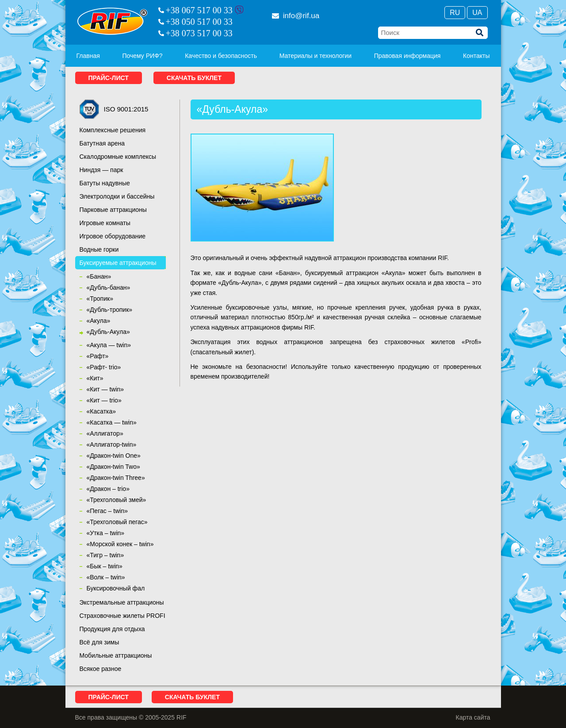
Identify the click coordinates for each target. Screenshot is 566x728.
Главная (88, 56)
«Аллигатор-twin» (112, 444)
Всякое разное (101, 669)
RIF (112, 21)
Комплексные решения (113, 130)
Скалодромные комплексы (118, 157)
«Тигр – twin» (105, 555)
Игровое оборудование (113, 236)
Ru (455, 13)
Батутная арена (102, 143)
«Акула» (99, 321)
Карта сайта (473, 717)
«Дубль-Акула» (108, 332)
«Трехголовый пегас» (117, 522)
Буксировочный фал (116, 588)
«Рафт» (98, 356)
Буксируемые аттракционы (118, 263)
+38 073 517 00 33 (199, 33)
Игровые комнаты (105, 223)
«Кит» (95, 378)
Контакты (476, 56)
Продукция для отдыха (112, 629)
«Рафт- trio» (104, 367)
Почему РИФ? (142, 56)
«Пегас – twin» (107, 511)
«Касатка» (101, 411)
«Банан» (99, 276)
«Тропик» (100, 299)
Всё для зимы (99, 642)
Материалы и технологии (316, 56)
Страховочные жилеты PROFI (122, 616)
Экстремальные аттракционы (122, 602)
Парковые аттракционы (113, 210)
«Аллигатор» (105, 433)
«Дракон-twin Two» (113, 467)
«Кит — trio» (104, 400)
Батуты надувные (105, 183)
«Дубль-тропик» (110, 310)
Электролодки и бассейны (117, 196)
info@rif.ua (296, 16)
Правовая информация (407, 56)
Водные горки (99, 249)
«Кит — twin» (105, 389)
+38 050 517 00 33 (199, 22)
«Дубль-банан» (109, 287)
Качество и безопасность (221, 56)
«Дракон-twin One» (114, 456)
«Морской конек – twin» (120, 544)
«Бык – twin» (105, 566)
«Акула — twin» (109, 345)
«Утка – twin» (106, 533)
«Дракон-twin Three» (116, 478)
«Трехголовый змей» (117, 500)
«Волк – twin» (106, 577)
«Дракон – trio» (108, 489)
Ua (477, 13)
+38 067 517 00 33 (199, 10)
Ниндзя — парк (101, 170)
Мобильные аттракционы (116, 655)
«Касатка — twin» (112, 422)
